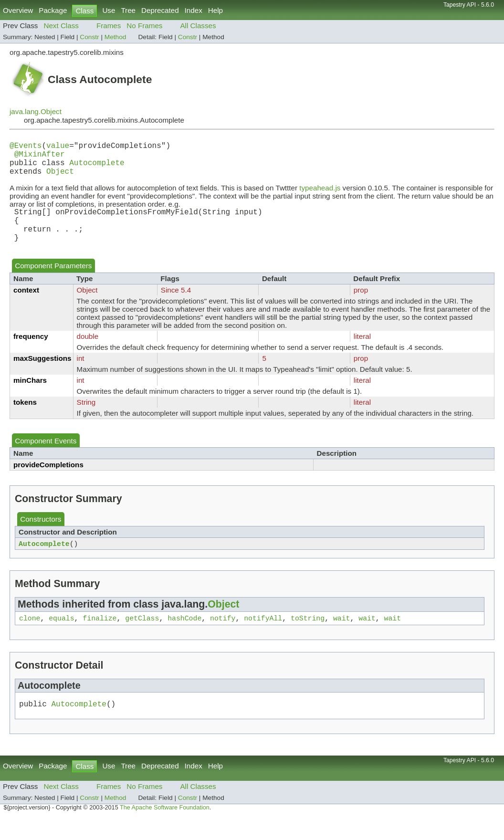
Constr (89, 37)
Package (53, 10)
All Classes (198, 26)
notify (223, 638)
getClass (142, 638)
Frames (109, 26)
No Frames (144, 26)
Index (194, 10)
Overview (18, 10)
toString (308, 638)
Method (115, 37)
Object (60, 178)
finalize (100, 638)
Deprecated (160, 10)
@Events (26, 147)
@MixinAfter (40, 157)
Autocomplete (97, 168)
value (58, 147)
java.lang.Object (36, 111)
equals (61, 638)
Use (109, 10)
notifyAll (263, 638)
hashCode (184, 638)
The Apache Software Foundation (165, 829)
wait (342, 638)
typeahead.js (320, 195)
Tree (128, 10)
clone (30, 638)
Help (215, 10)
